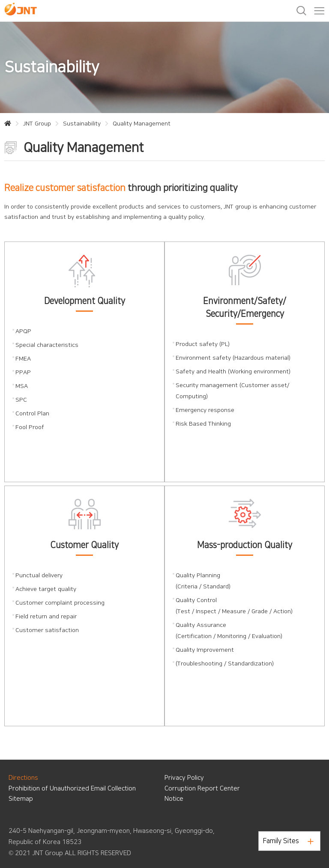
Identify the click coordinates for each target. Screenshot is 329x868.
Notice (174, 799)
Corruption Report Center (202, 789)
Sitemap (21, 799)
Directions (23, 778)
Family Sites (288, 841)
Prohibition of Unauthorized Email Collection (72, 789)
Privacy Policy (184, 778)
